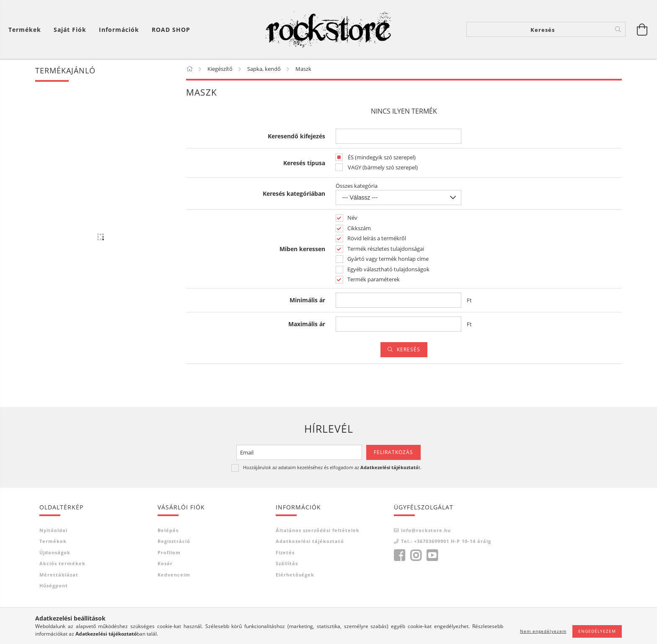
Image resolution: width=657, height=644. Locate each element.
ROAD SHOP (171, 30)
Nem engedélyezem (543, 631)
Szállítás (287, 563)
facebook (399, 556)
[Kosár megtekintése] (642, 29)
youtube (432, 556)
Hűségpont (54, 586)
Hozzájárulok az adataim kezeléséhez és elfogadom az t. (332, 467)
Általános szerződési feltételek (318, 530)
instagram (416, 556)
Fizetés (285, 552)
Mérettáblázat (59, 575)
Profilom (169, 552)
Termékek (53, 541)
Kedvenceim (174, 575)
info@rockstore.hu (426, 530)
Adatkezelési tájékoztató (310, 541)
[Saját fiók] (70, 30)
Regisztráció (174, 541)
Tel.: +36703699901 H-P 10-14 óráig (446, 541)
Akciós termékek (62, 563)
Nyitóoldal (53, 530)
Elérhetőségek (295, 575)
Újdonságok (55, 552)
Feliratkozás (393, 452)
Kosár (165, 563)
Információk (119, 30)
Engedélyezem (597, 631)
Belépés (168, 530)
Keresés (409, 349)
